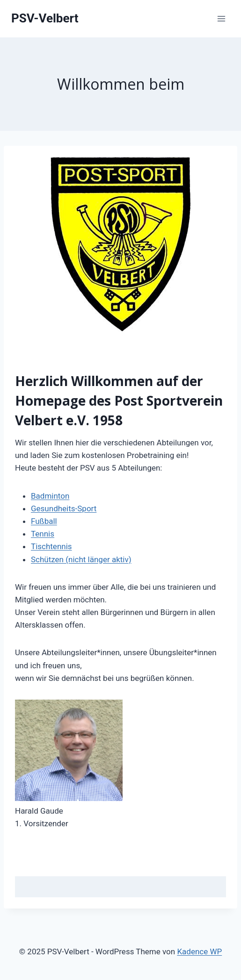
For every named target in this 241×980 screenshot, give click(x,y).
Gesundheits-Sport (64, 508)
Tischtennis (51, 546)
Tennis (43, 534)
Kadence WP (199, 951)
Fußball (44, 521)
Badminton (50, 496)
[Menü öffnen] (221, 18)
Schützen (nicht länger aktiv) (81, 559)
